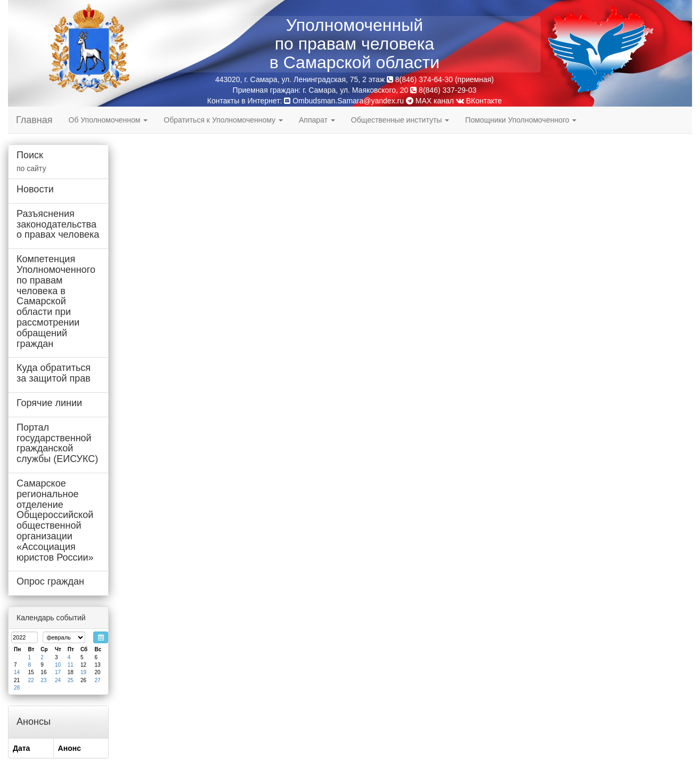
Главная (34, 120)
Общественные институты (400, 120)
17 (58, 672)
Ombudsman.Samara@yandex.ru (348, 101)
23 (43, 680)
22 (31, 680)
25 (71, 680)
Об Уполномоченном (108, 120)
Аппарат (317, 120)
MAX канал (430, 101)
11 (71, 665)
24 (58, 680)
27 (97, 680)
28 (17, 688)
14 (17, 672)
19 (83, 672)
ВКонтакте (479, 101)
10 (58, 665)
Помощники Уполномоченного (521, 120)
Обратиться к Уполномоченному (223, 120)
